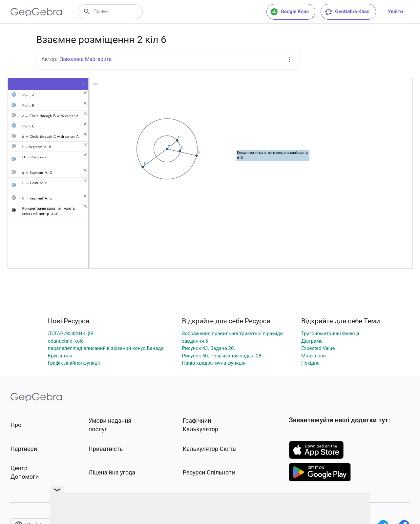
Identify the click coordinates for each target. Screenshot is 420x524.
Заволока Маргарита (86, 59)
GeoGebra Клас (347, 12)
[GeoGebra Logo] (36, 12)
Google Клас (290, 12)
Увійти (395, 11)
